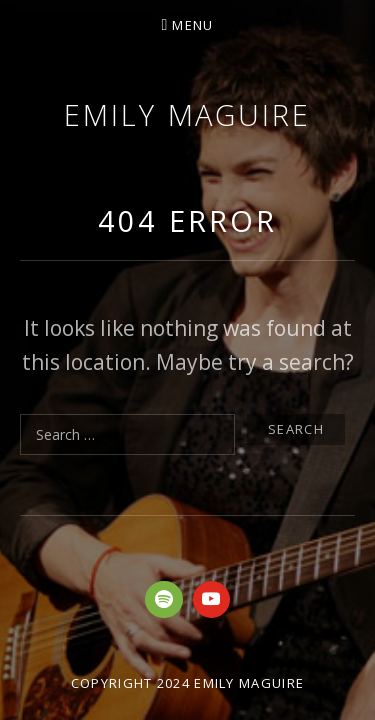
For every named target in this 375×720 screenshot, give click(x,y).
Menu (192, 25)
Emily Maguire (187, 114)
